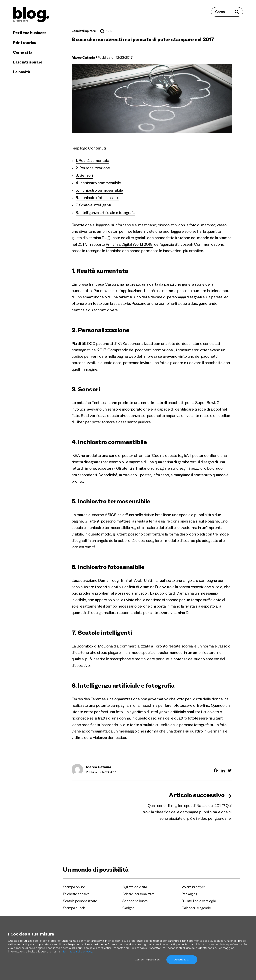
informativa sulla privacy (76, 951)
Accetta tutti (182, 960)
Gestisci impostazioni (148, 960)
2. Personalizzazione (93, 169)
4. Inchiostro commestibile (98, 184)
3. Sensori (84, 176)
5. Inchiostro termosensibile (99, 191)
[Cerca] (227, 12)
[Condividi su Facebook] (216, 770)
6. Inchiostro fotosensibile (97, 198)
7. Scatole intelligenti (93, 206)
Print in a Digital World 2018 (129, 245)
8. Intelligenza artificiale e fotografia (105, 213)
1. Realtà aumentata (92, 161)
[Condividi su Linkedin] (223, 771)
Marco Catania (83, 58)
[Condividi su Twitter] (230, 770)
